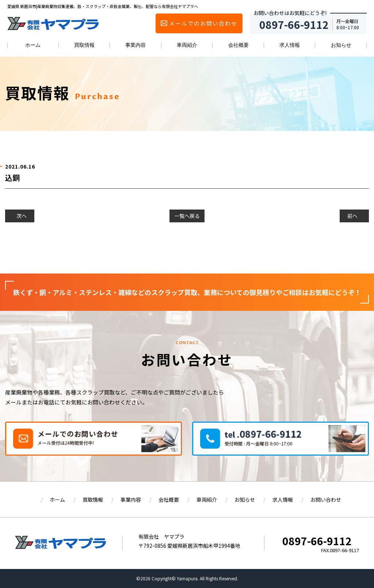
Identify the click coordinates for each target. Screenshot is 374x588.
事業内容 (136, 45)
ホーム (33, 45)
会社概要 (238, 45)
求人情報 (290, 45)
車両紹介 (187, 45)
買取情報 (84, 45)
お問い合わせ (326, 500)
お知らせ (341, 45)
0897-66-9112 (317, 541)
